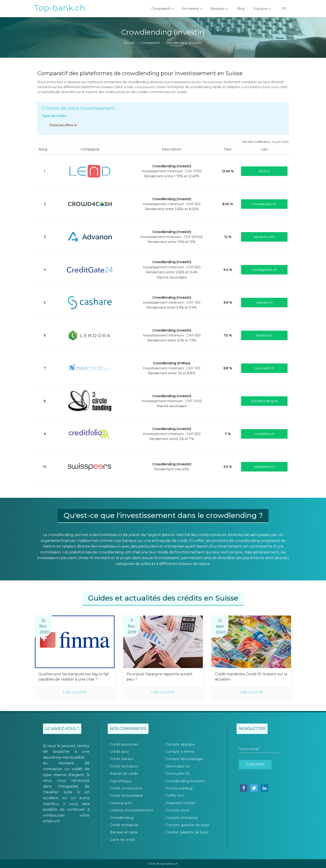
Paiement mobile (181, 803)
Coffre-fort (175, 796)
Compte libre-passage (185, 759)
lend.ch (264, 171)
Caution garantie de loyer (187, 832)
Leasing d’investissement (132, 810)
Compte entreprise (182, 818)
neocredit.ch (264, 368)
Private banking (179, 788)
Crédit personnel (124, 744)
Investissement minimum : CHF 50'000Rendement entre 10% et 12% (172, 237)
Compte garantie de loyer (188, 825)
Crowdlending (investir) (185, 781)
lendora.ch (264, 335)
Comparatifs (163, 9)
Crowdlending (122, 818)
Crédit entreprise (124, 825)
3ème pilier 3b (178, 774)
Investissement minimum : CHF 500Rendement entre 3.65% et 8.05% (172, 204)
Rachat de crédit (124, 774)
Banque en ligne (124, 832)
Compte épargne (180, 744)
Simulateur (192, 9)
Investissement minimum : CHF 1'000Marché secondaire (172, 401)
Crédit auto (120, 752)
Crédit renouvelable (127, 796)
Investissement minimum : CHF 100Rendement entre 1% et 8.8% (172, 368)
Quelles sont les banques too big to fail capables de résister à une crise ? (73, 677)
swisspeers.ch (264, 467)
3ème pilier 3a (178, 766)
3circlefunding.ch (264, 401)
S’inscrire (255, 765)
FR (284, 9)
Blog (241, 9)
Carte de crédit (123, 840)
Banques (219, 9)
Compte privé (177, 810)
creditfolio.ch (264, 434)
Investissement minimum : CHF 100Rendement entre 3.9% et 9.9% (172, 303)
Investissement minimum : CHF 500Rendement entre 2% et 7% (172, 434)
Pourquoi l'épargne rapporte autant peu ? (160, 677)
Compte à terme (180, 752)
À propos (262, 9)
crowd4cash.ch (264, 204)
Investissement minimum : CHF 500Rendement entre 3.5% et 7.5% (172, 335)
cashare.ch (264, 303)
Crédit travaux (122, 759)
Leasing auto (121, 803)
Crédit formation (124, 766)
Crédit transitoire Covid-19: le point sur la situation (251, 677)
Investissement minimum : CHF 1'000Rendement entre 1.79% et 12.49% (172, 171)
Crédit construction (126, 788)
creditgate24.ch (264, 270)
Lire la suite (75, 692)
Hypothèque (121, 781)
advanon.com (264, 237)
